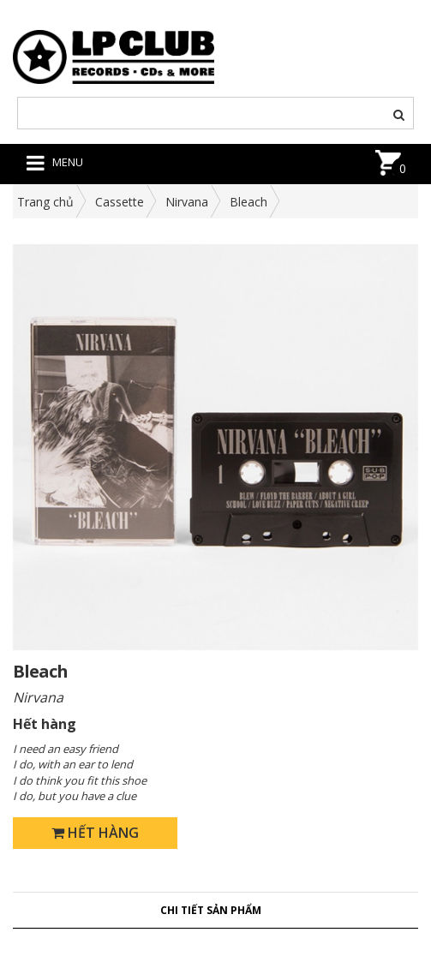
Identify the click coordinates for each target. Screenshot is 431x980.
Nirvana (187, 202)
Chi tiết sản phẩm (211, 910)
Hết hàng (95, 833)
